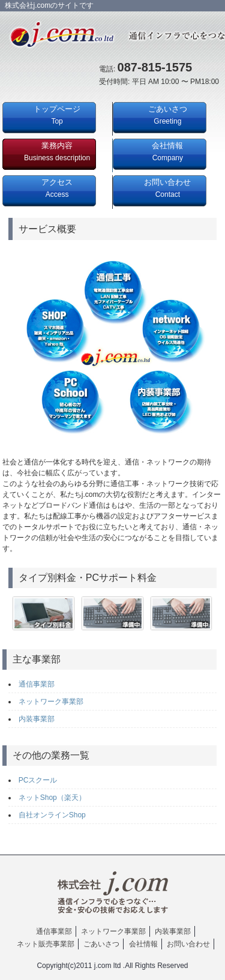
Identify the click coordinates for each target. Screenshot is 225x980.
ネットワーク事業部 (51, 702)
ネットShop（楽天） (52, 798)
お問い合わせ (167, 188)
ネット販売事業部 (46, 944)
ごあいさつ (168, 115)
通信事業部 (37, 684)
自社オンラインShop (52, 815)
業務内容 (57, 152)
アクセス (57, 188)
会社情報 (167, 152)
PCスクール (38, 780)
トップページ (57, 115)
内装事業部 (37, 719)
